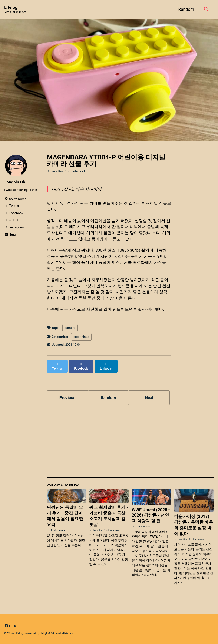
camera (70, 334)
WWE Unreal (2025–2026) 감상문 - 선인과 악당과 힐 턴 (151, 519)
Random (185, 9)
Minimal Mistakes (63, 633)
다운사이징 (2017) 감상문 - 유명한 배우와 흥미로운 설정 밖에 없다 (194, 528)
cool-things (81, 344)
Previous (67, 400)
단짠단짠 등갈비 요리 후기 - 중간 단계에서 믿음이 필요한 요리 (65, 519)
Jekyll (45, 633)
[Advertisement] (130, 451)
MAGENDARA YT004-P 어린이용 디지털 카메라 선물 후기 (106, 161)
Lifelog (16, 10)
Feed (10, 626)
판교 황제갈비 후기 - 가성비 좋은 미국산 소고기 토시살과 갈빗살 (109, 519)
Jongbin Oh (15, 182)
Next (149, 400)
